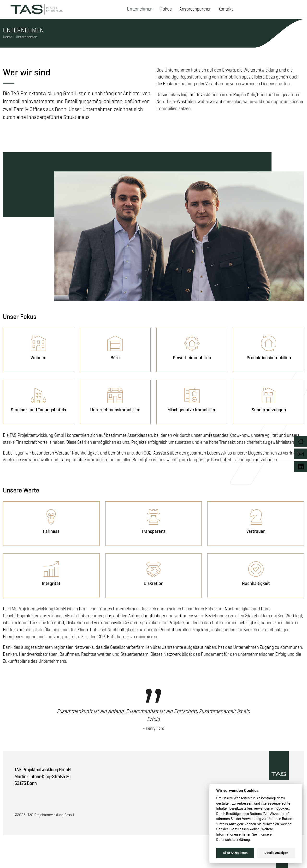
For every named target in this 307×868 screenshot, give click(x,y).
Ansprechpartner (195, 9)
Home (8, 37)
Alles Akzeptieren (235, 853)
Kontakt (226, 9)
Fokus (166, 9)
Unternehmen (140, 9)
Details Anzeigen (276, 853)
